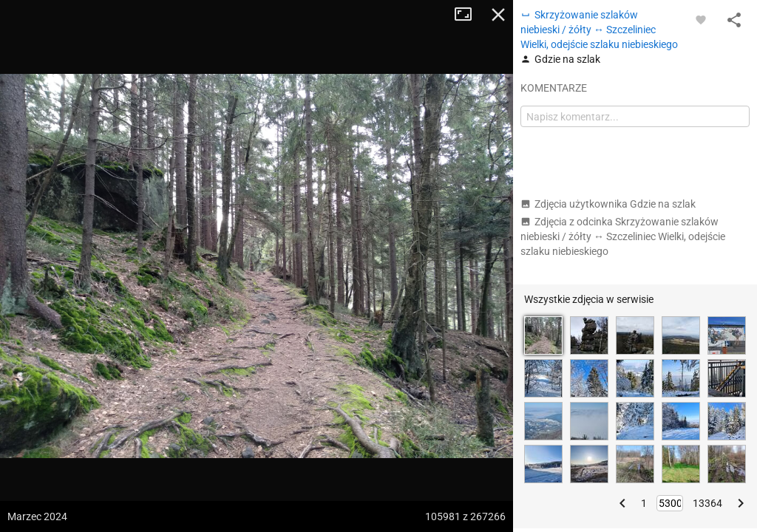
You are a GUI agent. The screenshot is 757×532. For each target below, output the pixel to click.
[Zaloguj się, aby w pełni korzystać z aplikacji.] (701, 19)
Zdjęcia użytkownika (608, 204)
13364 (707, 503)
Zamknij (498, 15)
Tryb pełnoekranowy (469, 15)
